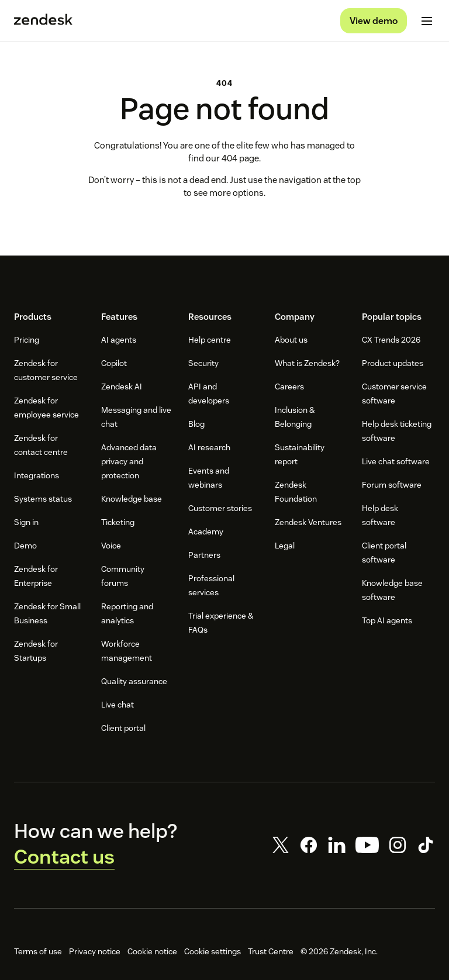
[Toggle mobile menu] (427, 21)
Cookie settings (213, 951)
